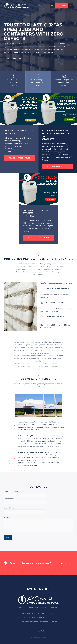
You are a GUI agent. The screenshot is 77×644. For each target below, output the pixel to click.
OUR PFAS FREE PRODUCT (36, 607)
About (21, 607)
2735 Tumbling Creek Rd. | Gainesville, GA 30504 (38, 83)
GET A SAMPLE (65, 563)
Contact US (53, 607)
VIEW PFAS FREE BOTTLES (19, 158)
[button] (52, 6)
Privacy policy (40, 631)
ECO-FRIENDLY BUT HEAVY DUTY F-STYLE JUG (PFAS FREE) (38, 617)
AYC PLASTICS (13, 80)
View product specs (15, 59)
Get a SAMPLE (61, 6)
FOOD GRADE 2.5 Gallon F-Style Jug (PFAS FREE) (38, 621)
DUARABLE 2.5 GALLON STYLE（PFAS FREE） (38, 613)
